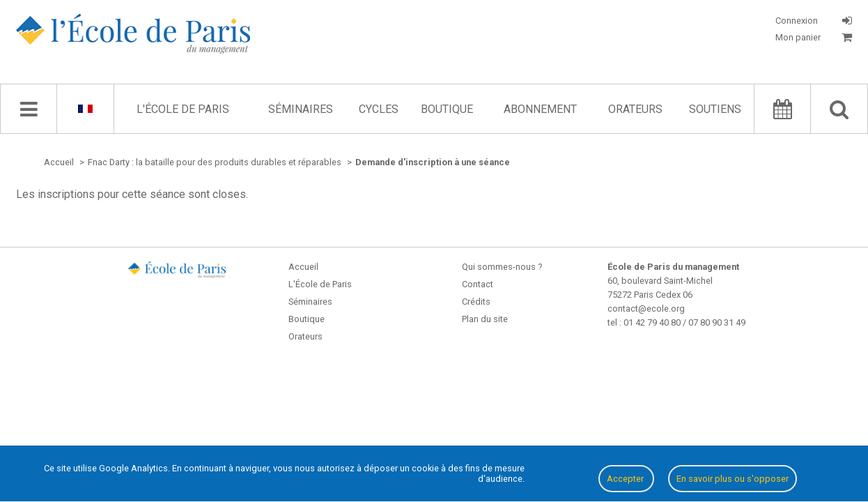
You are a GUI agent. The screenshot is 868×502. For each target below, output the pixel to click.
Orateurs (635, 109)
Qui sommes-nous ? (502, 267)
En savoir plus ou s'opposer (733, 479)
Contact (478, 284)
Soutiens (715, 109)
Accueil (303, 267)
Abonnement (540, 109)
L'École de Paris (183, 109)
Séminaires (301, 109)
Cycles (379, 109)
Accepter (626, 479)
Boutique (447, 109)
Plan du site (485, 319)
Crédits (476, 302)
